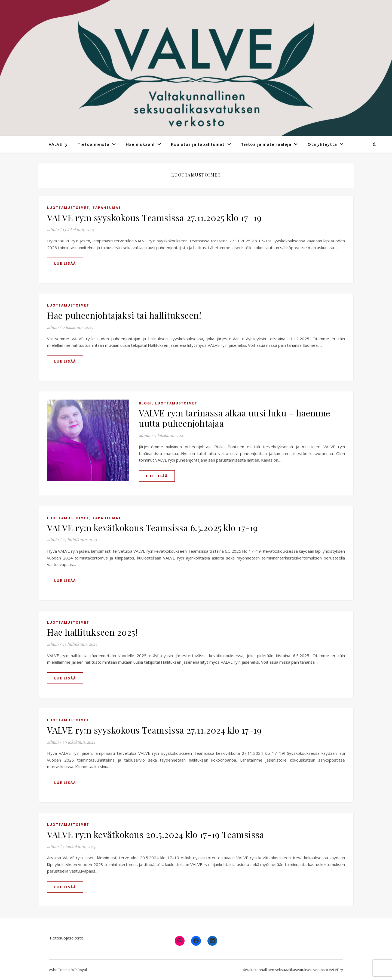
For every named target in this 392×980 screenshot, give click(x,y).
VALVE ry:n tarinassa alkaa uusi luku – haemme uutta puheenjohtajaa (235, 418)
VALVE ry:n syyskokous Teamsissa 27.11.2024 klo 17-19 (154, 730)
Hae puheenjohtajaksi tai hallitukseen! (124, 315)
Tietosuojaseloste (66, 938)
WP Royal (79, 970)
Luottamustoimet (68, 208)
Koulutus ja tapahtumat (198, 144)
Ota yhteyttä (322, 144)
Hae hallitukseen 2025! (92, 632)
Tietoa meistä (94, 144)
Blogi (145, 403)
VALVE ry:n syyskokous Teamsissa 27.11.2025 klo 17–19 (154, 217)
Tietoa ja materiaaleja (266, 144)
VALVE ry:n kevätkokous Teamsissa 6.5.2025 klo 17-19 (153, 528)
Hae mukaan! (140, 144)
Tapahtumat (107, 208)
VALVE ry (58, 144)
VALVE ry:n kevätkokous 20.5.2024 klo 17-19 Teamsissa (156, 834)
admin (53, 230)
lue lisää (65, 263)
